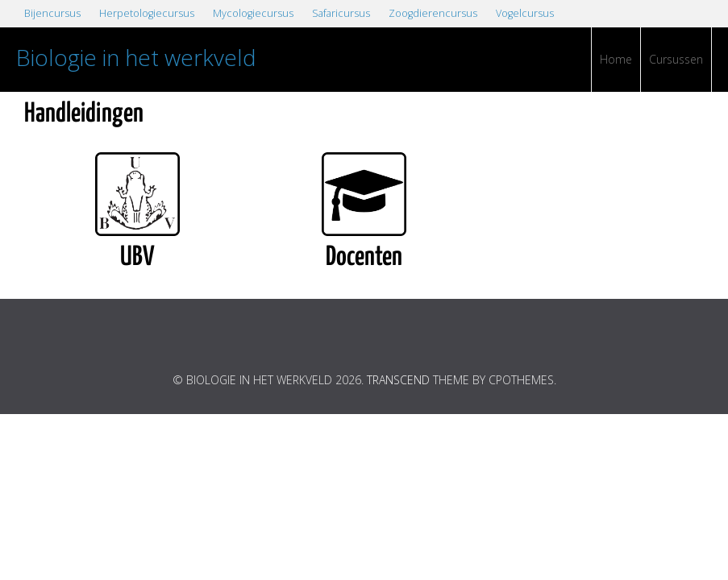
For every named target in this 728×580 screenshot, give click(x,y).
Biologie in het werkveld (136, 57)
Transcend (398, 380)
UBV (137, 257)
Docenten (364, 257)
